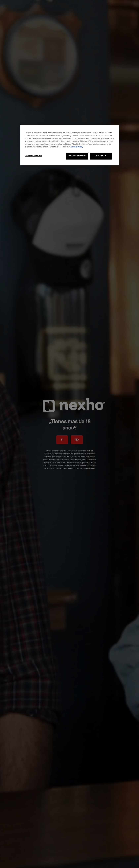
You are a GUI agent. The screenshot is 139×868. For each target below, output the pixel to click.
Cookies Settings (34, 156)
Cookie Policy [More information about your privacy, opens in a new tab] (77, 147)
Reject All (101, 156)
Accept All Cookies (77, 156)
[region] (70, 145)
